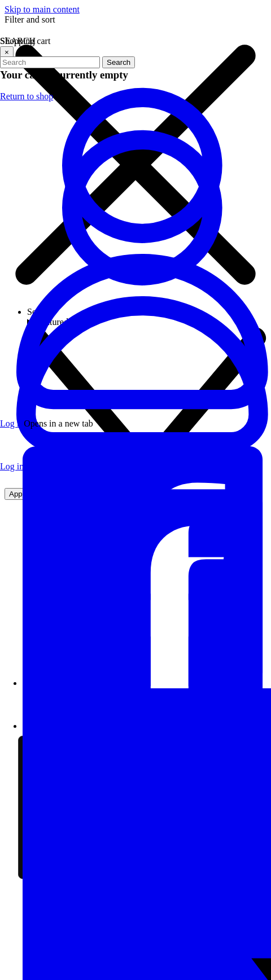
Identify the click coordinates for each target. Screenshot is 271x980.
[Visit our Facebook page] (147, 683)
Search (119, 62)
